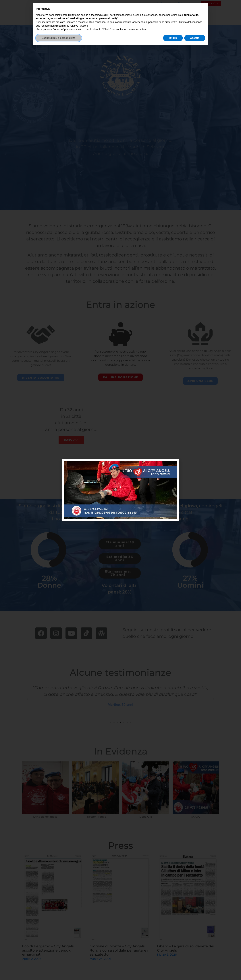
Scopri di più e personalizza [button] (59, 970)
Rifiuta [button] (173, 970)
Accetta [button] (195, 970)
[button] (174, 464)
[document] (120, 490)
